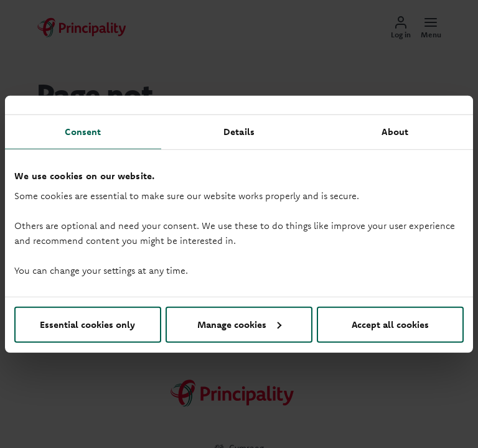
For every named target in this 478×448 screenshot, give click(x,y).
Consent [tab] (83, 132)
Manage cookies (239, 324)
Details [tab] (239, 132)
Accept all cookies (390, 324)
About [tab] (395, 132)
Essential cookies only (87, 324)
